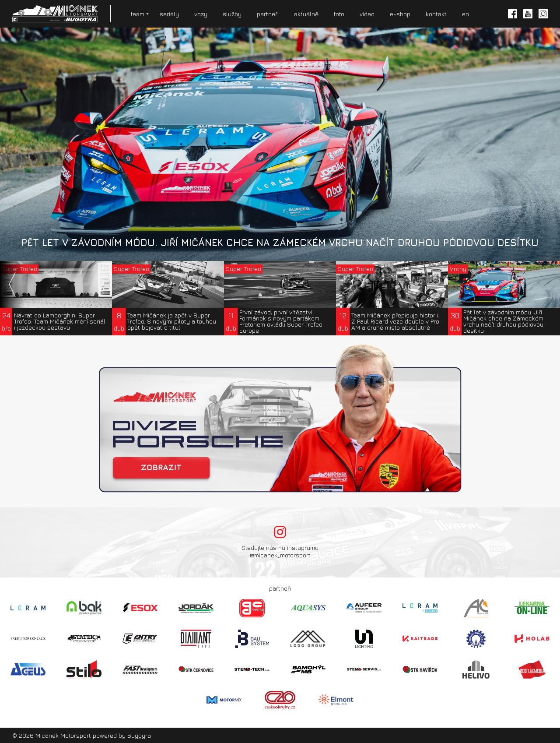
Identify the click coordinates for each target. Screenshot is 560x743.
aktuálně (306, 14)
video (367, 14)
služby (232, 14)
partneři (268, 14)
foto (339, 14)
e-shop (400, 14)
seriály (169, 14)
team (138, 14)
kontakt (436, 14)
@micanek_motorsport (280, 555)
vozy (201, 14)
